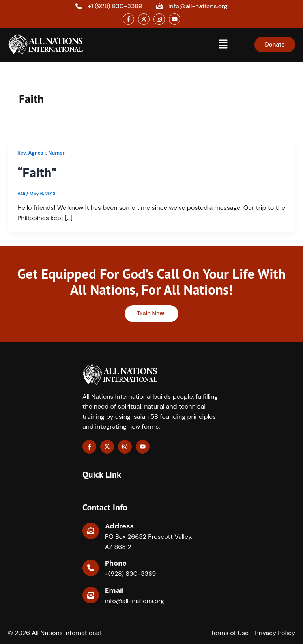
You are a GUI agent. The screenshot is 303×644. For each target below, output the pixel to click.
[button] (223, 45)
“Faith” (38, 172)
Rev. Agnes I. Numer (41, 153)
